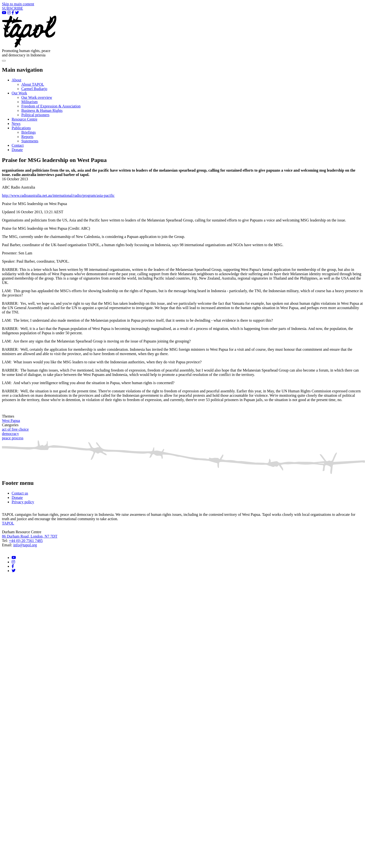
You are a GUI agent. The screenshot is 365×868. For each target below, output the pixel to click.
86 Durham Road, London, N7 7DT (30, 536)
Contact (18, 145)
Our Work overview (37, 97)
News (16, 124)
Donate (17, 150)
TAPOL (8, 523)
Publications (21, 128)
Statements (30, 141)
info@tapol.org (25, 545)
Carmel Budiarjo (34, 89)
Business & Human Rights (42, 110)
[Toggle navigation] (4, 61)
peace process (13, 438)
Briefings (29, 132)
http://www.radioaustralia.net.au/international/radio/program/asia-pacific (58, 195)
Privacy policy (23, 502)
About (16, 80)
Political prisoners (35, 115)
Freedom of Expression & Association (51, 106)
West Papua (11, 421)
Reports (27, 137)
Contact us (20, 493)
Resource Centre (24, 119)
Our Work (19, 93)
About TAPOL (33, 84)
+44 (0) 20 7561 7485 (26, 541)
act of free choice (15, 429)
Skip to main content (18, 4)
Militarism (30, 102)
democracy (10, 434)
